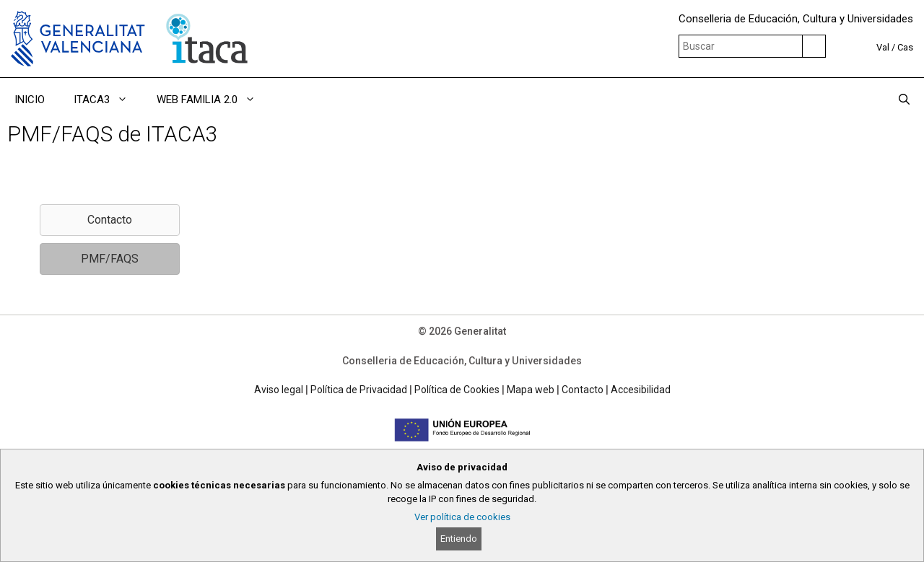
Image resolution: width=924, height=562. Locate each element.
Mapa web (531, 390)
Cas (905, 47)
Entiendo (459, 539)
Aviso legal (279, 390)
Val (883, 47)
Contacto (583, 390)
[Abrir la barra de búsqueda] (904, 100)
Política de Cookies (457, 390)
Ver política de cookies (462, 517)
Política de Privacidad (359, 390)
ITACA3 (108, 100)
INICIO (30, 100)
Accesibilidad (641, 390)
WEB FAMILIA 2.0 (213, 100)
